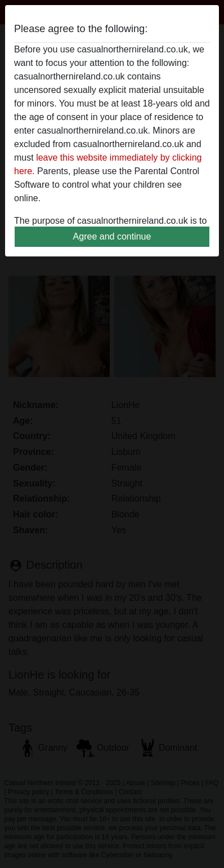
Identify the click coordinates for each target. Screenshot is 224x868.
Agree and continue (112, 236)
